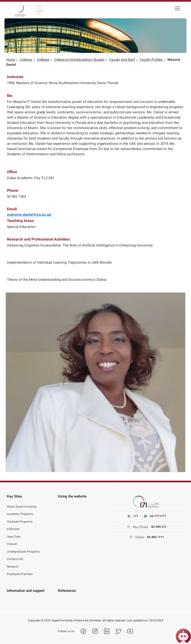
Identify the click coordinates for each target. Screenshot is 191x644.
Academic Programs (20, 511)
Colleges (26, 60)
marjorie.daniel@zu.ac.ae (29, 215)
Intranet (12, 541)
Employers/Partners (20, 571)
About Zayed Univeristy (22, 504)
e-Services (13, 526)
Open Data (14, 534)
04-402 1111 (155, 537)
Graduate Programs (20, 519)
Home (11, 60)
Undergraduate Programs (23, 549)
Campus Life (15, 556)
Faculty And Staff (122, 60)
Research (13, 564)
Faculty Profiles (151, 60)
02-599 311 (159, 527)
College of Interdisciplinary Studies (79, 60)
